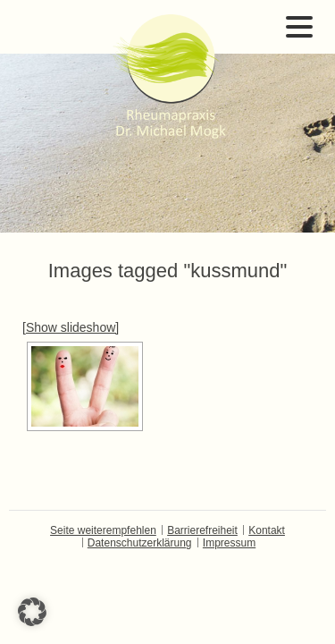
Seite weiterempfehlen (103, 530)
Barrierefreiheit (202, 530)
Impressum (229, 543)
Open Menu (299, 27)
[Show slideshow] (71, 327)
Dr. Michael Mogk (168, 76)
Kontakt (267, 530)
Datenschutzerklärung (140, 543)
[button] (32, 612)
